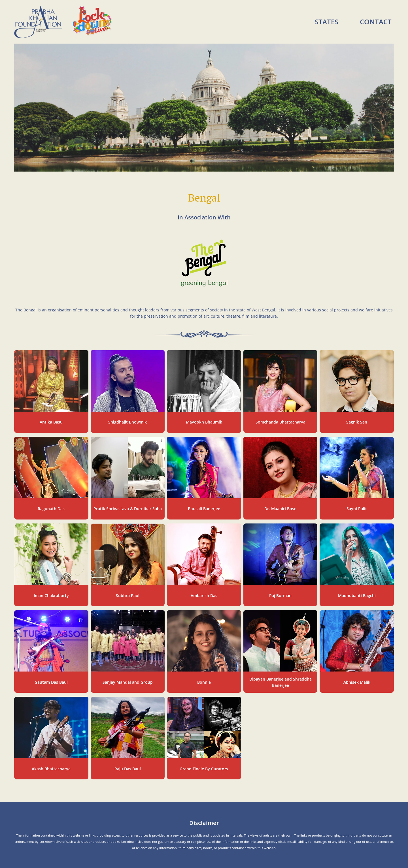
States (327, 22)
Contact (376, 22)
